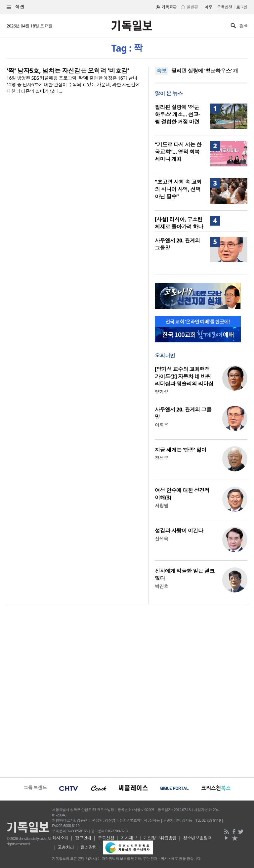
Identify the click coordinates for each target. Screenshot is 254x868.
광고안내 (83, 838)
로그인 (242, 7)
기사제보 (129, 838)
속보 (162, 71)
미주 (208, 7)
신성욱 (161, 539)
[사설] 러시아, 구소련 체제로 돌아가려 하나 (179, 223)
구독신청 (225, 7)
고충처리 (66, 847)
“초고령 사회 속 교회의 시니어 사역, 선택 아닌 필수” (178, 189)
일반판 (192, 7)
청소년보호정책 (197, 838)
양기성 (161, 392)
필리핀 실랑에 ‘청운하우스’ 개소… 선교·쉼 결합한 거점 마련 (177, 114)
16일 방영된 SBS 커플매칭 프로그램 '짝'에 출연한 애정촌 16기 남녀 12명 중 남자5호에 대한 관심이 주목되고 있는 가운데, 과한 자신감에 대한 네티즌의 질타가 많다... (73, 85)
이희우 (161, 425)
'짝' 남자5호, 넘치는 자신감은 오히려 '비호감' (68, 71)
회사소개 (60, 838)
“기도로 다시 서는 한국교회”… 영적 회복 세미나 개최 (178, 152)
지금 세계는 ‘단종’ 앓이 (181, 450)
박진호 (161, 586)
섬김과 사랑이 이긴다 (179, 531)
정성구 (161, 458)
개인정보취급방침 (160, 838)
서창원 (161, 506)
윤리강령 (89, 847)
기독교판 (169, 7)
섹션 (16, 7)
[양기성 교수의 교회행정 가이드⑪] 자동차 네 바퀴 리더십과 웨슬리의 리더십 (184, 376)
